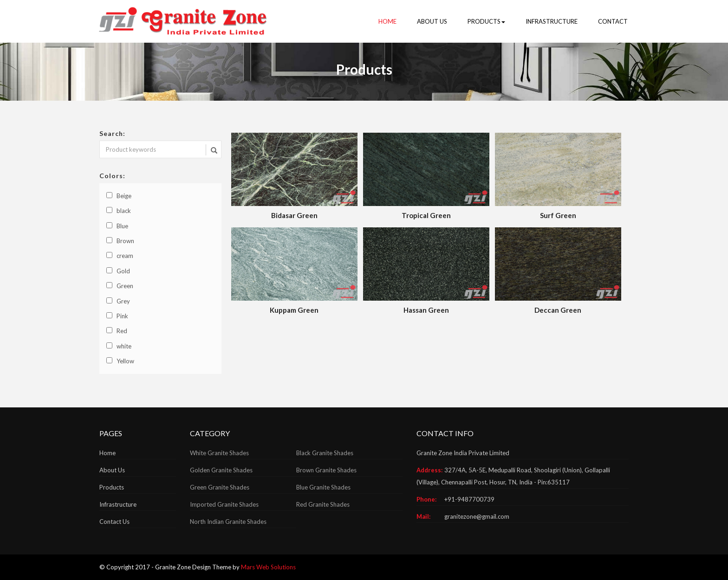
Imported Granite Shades (224, 504)
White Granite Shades (219, 453)
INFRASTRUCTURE (552, 21)
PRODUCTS (486, 21)
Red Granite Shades (323, 504)
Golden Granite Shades (221, 470)
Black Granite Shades (325, 453)
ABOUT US (432, 21)
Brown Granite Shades (326, 470)
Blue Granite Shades (323, 487)
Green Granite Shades (220, 487)
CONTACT (613, 21)
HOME (387, 21)
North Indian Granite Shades (228, 522)
